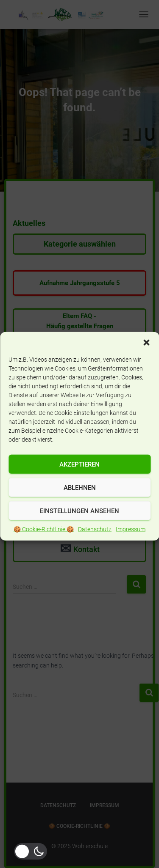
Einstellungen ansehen (79, 524)
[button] (146, 356)
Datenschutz (95, 542)
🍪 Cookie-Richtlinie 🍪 (44, 542)
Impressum (131, 542)
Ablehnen (80, 501)
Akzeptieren (79, 478)
